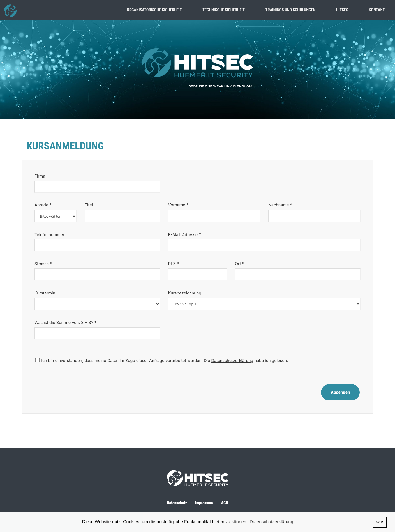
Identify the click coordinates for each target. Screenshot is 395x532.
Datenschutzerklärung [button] (272, 522)
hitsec (342, 10)
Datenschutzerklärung (232, 361)
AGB (225, 503)
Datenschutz (177, 503)
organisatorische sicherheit (154, 10)
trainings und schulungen (291, 10)
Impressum (204, 503)
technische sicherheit (224, 10)
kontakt (377, 10)
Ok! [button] (380, 522)
